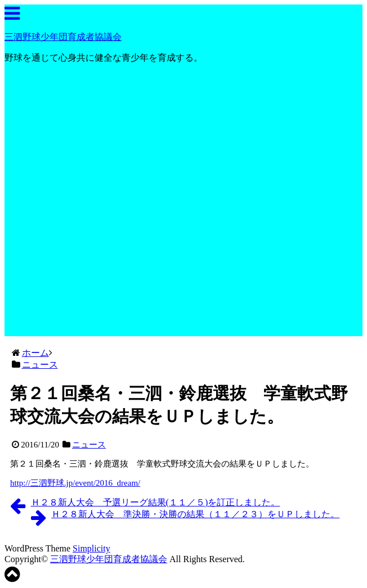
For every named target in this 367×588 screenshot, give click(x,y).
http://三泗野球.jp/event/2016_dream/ (75, 483)
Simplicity (91, 548)
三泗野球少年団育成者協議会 (63, 37)
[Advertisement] (183, 257)
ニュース (89, 445)
